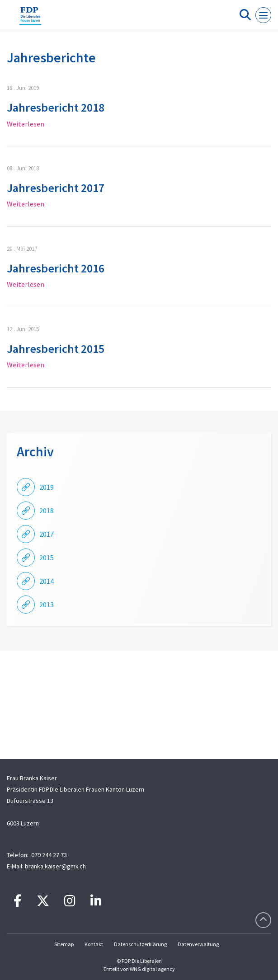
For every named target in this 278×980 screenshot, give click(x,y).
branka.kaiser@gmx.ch (55, 866)
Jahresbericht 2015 (56, 349)
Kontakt (94, 944)
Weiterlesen (26, 124)
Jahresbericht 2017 (56, 188)
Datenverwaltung (198, 944)
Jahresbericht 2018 (56, 107)
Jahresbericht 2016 (56, 268)
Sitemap (64, 944)
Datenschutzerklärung (140, 944)
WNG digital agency (152, 969)
